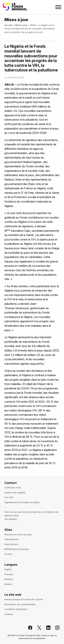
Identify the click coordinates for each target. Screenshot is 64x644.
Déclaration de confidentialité (20, 604)
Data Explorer (12, 539)
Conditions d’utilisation (16, 609)
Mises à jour (21, 25)
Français (9, 574)
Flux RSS (9, 497)
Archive (8, 554)
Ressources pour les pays (18, 534)
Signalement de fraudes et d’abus (22, 502)
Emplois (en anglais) (15, 493)
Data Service (11, 544)
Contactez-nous (13, 488)
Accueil (8, 25)
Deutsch (9, 579)
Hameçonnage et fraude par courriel (24, 599)
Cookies (9, 614)
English (8, 569)
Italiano (8, 584)
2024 (33, 25)
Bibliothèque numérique (17, 549)
